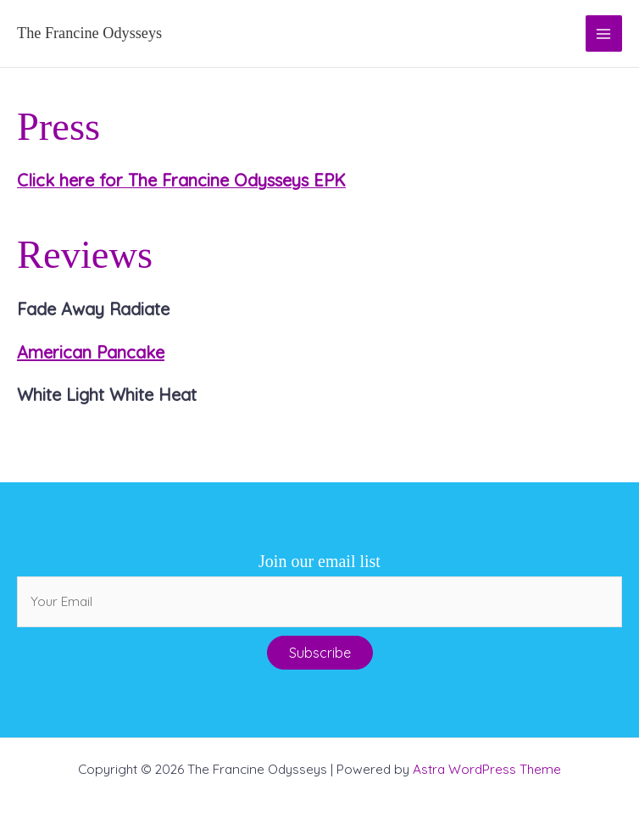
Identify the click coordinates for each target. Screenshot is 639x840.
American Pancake (91, 352)
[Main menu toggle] (604, 33)
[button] (320, 653)
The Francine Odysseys (89, 33)
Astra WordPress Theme (487, 769)
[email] (319, 602)
